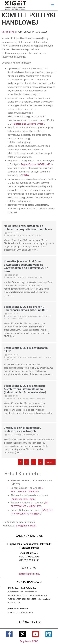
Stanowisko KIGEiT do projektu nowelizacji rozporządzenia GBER (26, 308)
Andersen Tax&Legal (23, 499)
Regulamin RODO (29, 641)
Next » (50, 462)
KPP (49, 316)
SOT (5, 318)
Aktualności (12, 235)
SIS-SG (7, 360)
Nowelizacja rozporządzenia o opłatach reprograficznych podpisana (28, 227)
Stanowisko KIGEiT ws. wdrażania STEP (26, 349)
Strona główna (9, 32)
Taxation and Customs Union (28, 124)
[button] (53, 5)
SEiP (28, 398)
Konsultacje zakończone (32, 316)
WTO (26, 175)
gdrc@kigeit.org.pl (26, 525)
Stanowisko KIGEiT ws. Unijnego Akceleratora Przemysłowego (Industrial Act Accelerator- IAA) (25, 389)
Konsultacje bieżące (30, 277)
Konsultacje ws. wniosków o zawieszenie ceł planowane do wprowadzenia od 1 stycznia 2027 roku (26, 266)
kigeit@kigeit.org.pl (29, 574)
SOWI (39, 235)
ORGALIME (44, 164)
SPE (12, 360)
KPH (23, 235)
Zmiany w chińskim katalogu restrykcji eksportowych (23, 429)
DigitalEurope (29, 164)
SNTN (34, 235)
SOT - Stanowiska (16, 318)
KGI (19, 235)
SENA (28, 235)
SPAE (39, 398)
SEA (49, 357)
